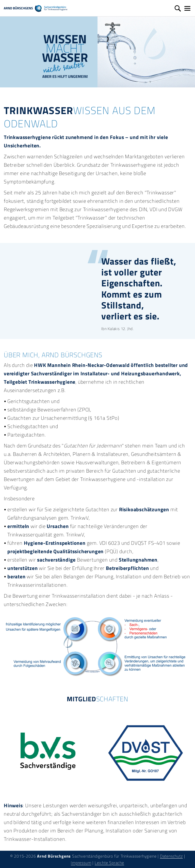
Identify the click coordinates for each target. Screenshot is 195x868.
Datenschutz (171, 856)
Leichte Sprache (109, 863)
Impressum (81, 863)
